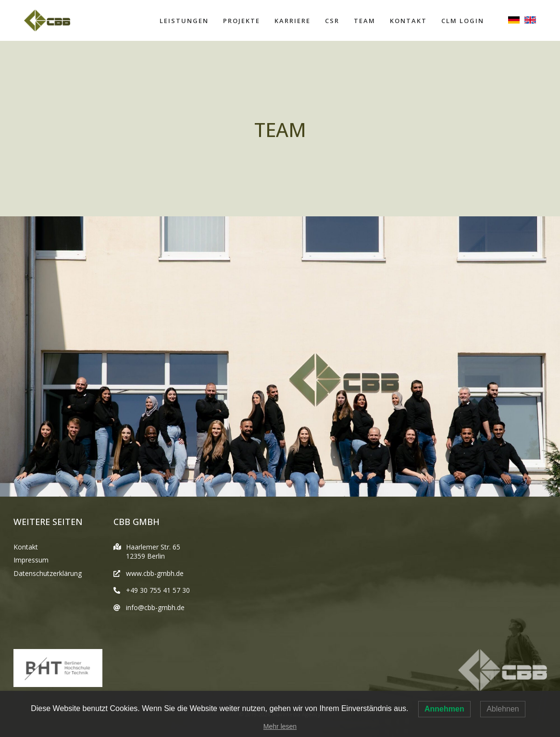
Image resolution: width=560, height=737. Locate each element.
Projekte (242, 21)
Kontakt (408, 21)
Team (365, 21)
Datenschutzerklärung (48, 573)
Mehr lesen (280, 726)
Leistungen (184, 21)
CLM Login (463, 21)
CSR (332, 21)
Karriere (292, 21)
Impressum (31, 560)
